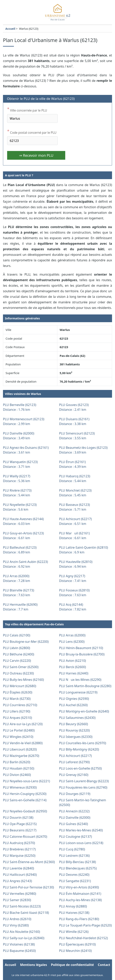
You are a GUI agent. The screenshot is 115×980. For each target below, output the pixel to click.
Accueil (10, 29)
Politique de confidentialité (72, 965)
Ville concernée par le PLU (27, 110)
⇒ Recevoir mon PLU (36, 155)
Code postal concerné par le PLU (32, 132)
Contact (104, 965)
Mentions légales (34, 965)
